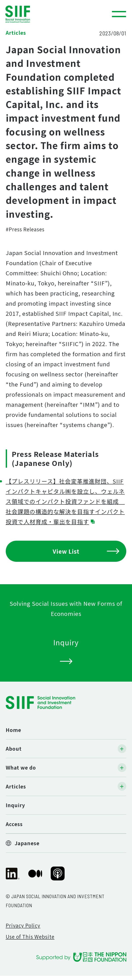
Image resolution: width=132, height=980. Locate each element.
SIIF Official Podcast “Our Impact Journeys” (58, 876)
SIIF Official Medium (35, 876)
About (14, 748)
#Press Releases (25, 229)
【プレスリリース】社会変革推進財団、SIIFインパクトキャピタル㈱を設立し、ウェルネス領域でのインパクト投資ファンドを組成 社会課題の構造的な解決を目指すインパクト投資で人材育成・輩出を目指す (65, 501)
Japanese (27, 843)
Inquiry (15, 805)
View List (86, 551)
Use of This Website (30, 936)
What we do (21, 767)
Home (13, 730)
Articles (16, 786)
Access (14, 824)
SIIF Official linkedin (13, 876)
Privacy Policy (23, 925)
